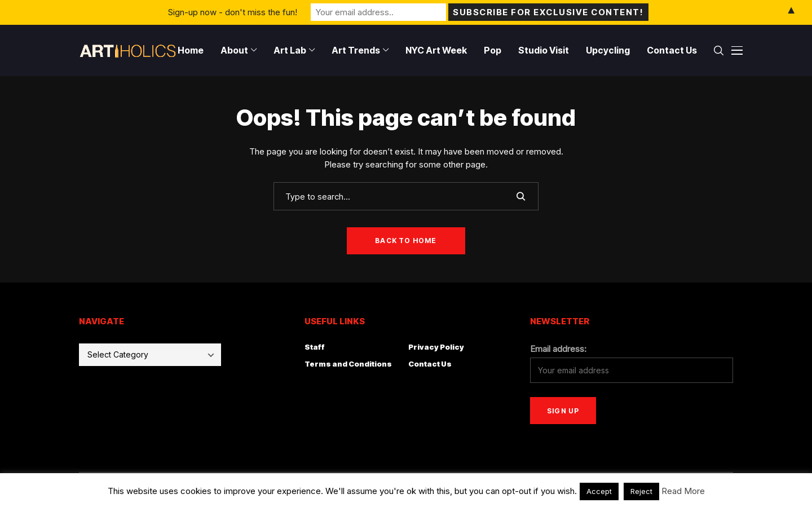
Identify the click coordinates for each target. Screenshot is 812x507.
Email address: (558, 349)
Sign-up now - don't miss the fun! (233, 12)
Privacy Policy (436, 347)
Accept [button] (599, 491)
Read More (683, 491)
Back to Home (406, 241)
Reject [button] (641, 491)
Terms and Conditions (348, 364)
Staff (315, 347)
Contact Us (430, 364)
